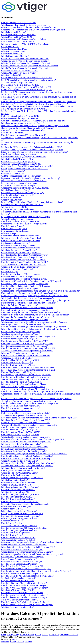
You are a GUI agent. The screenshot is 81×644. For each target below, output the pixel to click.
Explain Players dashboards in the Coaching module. (24, 449)
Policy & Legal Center (58, 634)
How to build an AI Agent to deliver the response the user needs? (29, 370)
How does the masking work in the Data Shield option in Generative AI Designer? (36, 571)
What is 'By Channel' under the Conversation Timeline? (25, 58)
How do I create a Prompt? (13, 226)
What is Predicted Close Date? (14, 49)
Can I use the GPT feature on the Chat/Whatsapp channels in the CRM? (32, 147)
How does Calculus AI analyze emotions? (19, 154)
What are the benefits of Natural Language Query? (23, 193)
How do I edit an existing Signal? (15, 533)
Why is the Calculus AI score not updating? (20, 305)
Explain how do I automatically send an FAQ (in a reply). (26, 217)
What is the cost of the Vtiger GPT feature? (20, 118)
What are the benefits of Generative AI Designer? (22, 561)
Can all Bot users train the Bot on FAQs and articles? (24, 264)
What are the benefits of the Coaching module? (21, 444)
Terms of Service (27, 634)
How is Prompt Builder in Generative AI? (19, 559)
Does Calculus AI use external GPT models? (20, 85)
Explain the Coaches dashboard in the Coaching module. (25, 504)
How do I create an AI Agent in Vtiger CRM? (21, 432)
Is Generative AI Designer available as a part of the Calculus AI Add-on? (32, 542)
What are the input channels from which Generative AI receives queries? (32, 554)
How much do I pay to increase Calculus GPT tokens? (24, 130)
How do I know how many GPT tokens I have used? (23, 135)
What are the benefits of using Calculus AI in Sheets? (24, 384)
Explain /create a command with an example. (20, 183)
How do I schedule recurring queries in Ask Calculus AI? (25, 355)
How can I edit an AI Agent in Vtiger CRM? (20, 435)
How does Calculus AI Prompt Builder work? (21, 221)
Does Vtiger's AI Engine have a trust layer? (20, 288)
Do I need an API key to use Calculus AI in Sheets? (23, 387)
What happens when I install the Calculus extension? (24, 25)
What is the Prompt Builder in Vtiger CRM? (20, 236)
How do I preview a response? (14, 229)
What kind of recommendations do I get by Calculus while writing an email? (34, 30)
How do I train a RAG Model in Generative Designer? (24, 585)
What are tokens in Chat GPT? (14, 207)
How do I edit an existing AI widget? (17, 363)
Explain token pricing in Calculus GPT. (18, 209)
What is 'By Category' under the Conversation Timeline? (25, 61)
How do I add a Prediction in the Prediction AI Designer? (26, 286)
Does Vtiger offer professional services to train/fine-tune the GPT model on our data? (38, 106)
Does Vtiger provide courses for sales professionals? (23, 324)
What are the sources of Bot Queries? (17, 269)
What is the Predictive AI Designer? (16, 506)
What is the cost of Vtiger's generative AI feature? (23, 123)
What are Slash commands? (13, 171)
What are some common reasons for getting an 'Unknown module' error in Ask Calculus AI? (40, 291)
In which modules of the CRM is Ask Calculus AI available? (27, 166)
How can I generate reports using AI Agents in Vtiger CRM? (27, 343)
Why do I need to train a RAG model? (17, 581)
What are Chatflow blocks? (13, 521)
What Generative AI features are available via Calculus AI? (26, 78)
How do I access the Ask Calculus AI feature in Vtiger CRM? (27, 576)
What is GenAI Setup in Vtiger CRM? (17, 590)
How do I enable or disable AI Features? (18, 537)
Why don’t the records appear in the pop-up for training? (25, 320)
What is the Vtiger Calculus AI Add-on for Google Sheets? (26, 375)
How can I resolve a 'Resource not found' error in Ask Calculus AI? (30, 293)
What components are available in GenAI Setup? (22, 593)
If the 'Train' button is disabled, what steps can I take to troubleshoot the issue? (35, 296)
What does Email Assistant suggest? (16, 485)
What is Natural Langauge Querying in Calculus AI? (23, 157)
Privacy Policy (13, 634)
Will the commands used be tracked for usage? (21, 176)
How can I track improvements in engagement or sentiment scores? (30, 310)
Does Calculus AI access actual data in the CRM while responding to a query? (35, 104)
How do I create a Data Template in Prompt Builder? (24, 260)
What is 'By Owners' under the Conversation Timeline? (25, 68)
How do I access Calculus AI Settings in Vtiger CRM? (24, 528)
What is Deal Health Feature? (14, 32)
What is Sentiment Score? (12, 54)
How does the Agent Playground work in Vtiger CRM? (25, 341)
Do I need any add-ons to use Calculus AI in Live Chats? (25, 413)
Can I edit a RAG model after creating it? (19, 578)
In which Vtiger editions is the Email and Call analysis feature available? (32, 202)
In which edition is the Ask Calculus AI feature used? (24, 181)
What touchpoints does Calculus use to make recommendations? (29, 27)
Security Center (42, 634)
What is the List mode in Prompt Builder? (19, 250)
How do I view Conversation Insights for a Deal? (22, 478)
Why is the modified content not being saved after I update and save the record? (35, 329)
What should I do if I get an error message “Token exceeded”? (28, 298)
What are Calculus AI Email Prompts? (17, 276)
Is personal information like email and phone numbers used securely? (31, 178)
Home (4, 634)
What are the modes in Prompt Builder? (18, 245)
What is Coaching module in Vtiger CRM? (19, 461)
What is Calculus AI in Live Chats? (16, 411)
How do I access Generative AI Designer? (19, 564)
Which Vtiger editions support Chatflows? (19, 518)
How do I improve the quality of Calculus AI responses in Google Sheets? (33, 391)
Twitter (13, 642)
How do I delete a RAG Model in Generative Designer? (25, 597)
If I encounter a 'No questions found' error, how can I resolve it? (28, 303)
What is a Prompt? (9, 233)
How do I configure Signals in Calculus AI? (20, 530)
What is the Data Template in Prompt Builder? (21, 252)
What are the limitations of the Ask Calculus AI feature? (25, 188)
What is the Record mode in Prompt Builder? (20, 248)
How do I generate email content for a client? (20, 408)
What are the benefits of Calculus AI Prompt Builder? (24, 224)
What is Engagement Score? (13, 51)
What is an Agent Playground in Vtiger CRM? (21, 339)
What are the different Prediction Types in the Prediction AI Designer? (31, 281)
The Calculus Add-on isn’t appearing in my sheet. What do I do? (29, 401)
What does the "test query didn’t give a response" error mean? (28, 317)
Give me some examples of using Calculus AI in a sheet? (25, 379)
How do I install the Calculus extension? (18, 23)
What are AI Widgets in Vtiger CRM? (17, 358)
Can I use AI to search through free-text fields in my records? (27, 466)
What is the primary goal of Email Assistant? (20, 487)
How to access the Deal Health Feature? (18, 42)
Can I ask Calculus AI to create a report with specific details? (27, 351)
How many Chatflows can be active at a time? (21, 516)
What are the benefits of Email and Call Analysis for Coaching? (28, 463)
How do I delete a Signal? (12, 535)
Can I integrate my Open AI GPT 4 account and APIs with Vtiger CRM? (32, 149)
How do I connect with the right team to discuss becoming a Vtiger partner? (33, 327)
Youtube (28, 642)
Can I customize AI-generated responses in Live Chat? (24, 415)
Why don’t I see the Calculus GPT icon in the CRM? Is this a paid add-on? (33, 121)
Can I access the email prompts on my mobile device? (24, 279)
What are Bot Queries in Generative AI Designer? (22, 557)
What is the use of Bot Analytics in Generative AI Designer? (27, 552)
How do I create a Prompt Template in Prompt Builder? (25, 262)
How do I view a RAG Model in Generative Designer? (24, 588)
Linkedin (20, 642)
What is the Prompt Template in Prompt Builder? (22, 257)
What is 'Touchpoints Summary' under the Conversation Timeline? (29, 66)
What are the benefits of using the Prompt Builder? (23, 238)
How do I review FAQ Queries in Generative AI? (22, 566)
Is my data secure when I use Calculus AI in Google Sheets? (27, 389)
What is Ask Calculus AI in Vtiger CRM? (19, 161)
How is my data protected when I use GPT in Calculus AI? (26, 87)
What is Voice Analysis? (11, 200)
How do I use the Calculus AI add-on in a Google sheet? (25, 377)
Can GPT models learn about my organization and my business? (28, 80)
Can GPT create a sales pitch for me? (17, 82)
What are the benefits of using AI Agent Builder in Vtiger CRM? (29, 336)
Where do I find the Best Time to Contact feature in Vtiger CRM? (29, 425)
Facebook (5, 642)
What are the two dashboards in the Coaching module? (24, 446)
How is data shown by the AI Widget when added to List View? (28, 367)
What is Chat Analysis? (11, 197)
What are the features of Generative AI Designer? (22, 549)
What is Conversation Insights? (14, 480)
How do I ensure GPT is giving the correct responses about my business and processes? (38, 102)
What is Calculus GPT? (11, 75)
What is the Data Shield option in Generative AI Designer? (26, 569)
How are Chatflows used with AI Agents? (19, 372)
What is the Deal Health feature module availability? (24, 39)
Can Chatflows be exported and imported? (19, 526)
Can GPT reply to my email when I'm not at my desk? (24, 109)
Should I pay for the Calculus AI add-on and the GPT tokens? (27, 128)
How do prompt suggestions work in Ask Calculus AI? (24, 346)
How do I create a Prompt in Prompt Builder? (21, 241)
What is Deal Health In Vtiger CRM (17, 37)
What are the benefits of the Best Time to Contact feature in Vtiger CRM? (33, 439)
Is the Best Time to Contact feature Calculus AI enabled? (25, 423)
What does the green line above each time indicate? (23, 468)
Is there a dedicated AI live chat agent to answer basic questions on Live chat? (34, 152)
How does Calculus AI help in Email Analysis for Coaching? (27, 456)
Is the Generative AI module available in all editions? (24, 545)
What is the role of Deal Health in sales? (18, 35)
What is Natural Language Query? (16, 190)
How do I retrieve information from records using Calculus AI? (28, 348)
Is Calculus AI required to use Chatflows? (19, 511)
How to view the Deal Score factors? (17, 475)
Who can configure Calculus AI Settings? (19, 540)
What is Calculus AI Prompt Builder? (17, 219)
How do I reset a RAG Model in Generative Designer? (24, 595)
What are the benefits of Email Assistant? (19, 482)
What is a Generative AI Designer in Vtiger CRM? (23, 573)
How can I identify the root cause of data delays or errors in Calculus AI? (32, 312)
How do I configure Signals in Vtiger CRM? (20, 494)
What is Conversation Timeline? (15, 56)
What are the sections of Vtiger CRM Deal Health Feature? (26, 44)
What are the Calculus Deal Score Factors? (19, 70)
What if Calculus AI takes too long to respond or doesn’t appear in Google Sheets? (36, 399)
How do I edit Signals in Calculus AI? (17, 497)
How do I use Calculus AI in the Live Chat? (20, 502)
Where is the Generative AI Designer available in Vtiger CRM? (28, 547)
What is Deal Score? (10, 47)
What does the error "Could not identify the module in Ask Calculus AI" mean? (35, 315)
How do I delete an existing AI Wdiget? (18, 365)
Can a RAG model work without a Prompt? (20, 600)
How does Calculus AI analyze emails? (18, 195)
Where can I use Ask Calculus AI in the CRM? (21, 164)
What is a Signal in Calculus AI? (15, 492)
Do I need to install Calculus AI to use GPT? (20, 116)
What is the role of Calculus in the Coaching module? (24, 451)
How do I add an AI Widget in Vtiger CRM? (20, 360)
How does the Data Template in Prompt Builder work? (24, 255)
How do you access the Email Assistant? (18, 470)
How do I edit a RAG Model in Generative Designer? (24, 583)
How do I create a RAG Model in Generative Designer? (25, 602)
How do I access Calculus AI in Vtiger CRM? (21, 406)
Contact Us (73, 634)
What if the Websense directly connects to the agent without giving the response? (36, 300)
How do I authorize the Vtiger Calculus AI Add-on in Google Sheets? (31, 403)
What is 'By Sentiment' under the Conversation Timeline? (26, 63)
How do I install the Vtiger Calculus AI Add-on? (22, 382)
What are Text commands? (12, 173)
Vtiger (14, 639)
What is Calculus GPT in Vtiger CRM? (18, 159)
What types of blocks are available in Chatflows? (22, 514)
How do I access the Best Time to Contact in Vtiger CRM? (26, 442)
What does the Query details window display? (21, 267)
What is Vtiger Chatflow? (12, 509)
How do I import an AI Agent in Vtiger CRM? (21, 430)
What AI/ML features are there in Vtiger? (19, 73)
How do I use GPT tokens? (13, 133)
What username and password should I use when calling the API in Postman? (34, 322)
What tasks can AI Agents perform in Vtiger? (20, 334)
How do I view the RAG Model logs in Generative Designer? (27, 605)
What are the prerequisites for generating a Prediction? (24, 284)
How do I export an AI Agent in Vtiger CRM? (21, 427)
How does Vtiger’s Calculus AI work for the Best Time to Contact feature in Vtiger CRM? (40, 418)
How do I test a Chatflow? (12, 523)
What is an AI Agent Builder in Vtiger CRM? (20, 332)
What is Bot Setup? (9, 272)
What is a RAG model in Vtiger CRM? (18, 607)
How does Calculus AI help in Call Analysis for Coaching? (26, 458)
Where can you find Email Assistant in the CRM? (22, 205)
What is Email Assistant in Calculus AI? (18, 490)
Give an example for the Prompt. (15, 231)
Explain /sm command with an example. (18, 185)
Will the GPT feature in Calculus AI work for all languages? (27, 90)
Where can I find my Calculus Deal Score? (19, 473)
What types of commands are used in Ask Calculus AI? (25, 169)
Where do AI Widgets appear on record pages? (21, 353)
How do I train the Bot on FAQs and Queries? (21, 274)
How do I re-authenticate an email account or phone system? (27, 308)
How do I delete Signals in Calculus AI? (18, 499)
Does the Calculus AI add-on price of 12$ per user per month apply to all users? (35, 126)
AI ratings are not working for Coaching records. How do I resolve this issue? (34, 454)
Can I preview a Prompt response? (16, 243)
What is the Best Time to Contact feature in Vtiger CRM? (26, 420)
